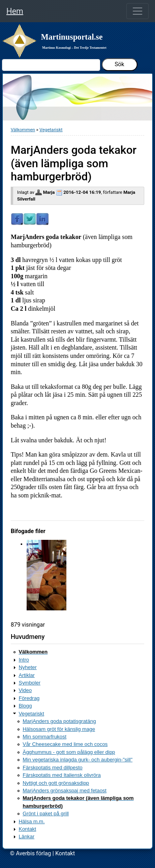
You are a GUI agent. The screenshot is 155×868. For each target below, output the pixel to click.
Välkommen (23, 130)
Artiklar (27, 675)
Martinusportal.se (72, 37)
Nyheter (28, 667)
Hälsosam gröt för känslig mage (59, 729)
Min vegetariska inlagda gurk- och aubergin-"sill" (77, 760)
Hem (15, 11)
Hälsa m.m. (32, 821)
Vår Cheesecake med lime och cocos (65, 744)
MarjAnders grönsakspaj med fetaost (65, 791)
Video (25, 690)
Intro (24, 660)
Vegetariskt (51, 130)
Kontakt (27, 829)
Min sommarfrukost (45, 737)
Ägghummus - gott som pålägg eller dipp (69, 752)
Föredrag (29, 698)
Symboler (30, 683)
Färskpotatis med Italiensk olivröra (62, 775)
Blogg (25, 706)
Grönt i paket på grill (46, 814)
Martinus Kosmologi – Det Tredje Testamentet (74, 48)
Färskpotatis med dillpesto (52, 768)
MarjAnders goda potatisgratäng (59, 721)
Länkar (27, 836)
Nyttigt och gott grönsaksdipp (56, 783)
